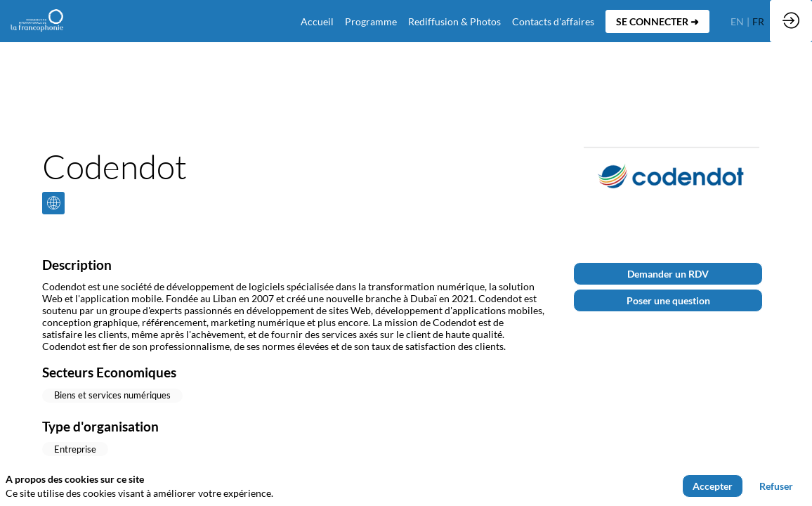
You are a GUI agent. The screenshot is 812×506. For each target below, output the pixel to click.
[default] (317, 21)
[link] (371, 21)
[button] (657, 21)
